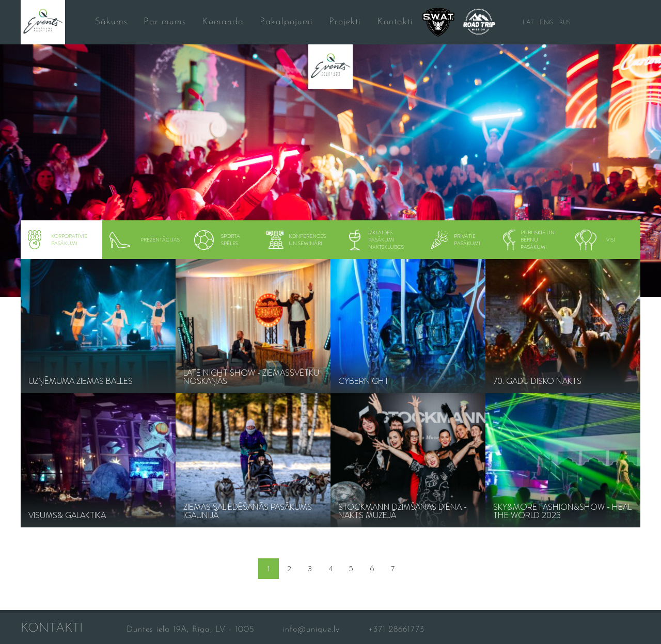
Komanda (223, 22)
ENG (547, 23)
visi (595, 240)
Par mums (165, 22)
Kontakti (395, 22)
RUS (565, 23)
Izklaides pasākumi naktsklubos (376, 240)
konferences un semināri (296, 240)
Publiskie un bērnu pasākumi (529, 240)
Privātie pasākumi (455, 240)
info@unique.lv (311, 630)
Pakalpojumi (286, 22)
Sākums (111, 22)
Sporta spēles (217, 240)
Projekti (345, 22)
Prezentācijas (145, 240)
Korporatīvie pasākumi (58, 240)
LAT (528, 23)
